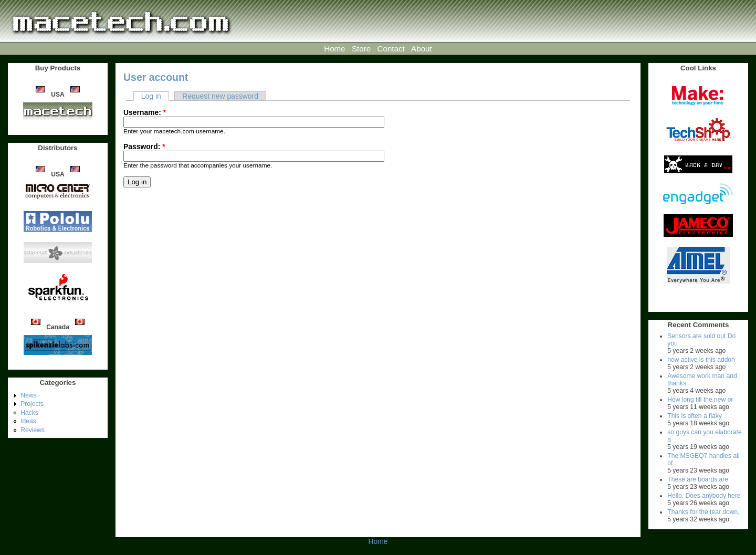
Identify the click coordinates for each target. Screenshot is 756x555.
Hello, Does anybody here (704, 496)
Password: (144, 146)
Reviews (33, 430)
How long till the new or (700, 400)
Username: (145, 112)
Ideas (28, 421)
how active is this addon (701, 360)
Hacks (29, 413)
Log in (151, 96)
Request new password (220, 96)
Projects (32, 404)
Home (335, 49)
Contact (391, 49)
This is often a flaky (695, 416)
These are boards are (698, 479)
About (422, 49)
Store (361, 49)
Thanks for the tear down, (703, 512)
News (28, 395)
